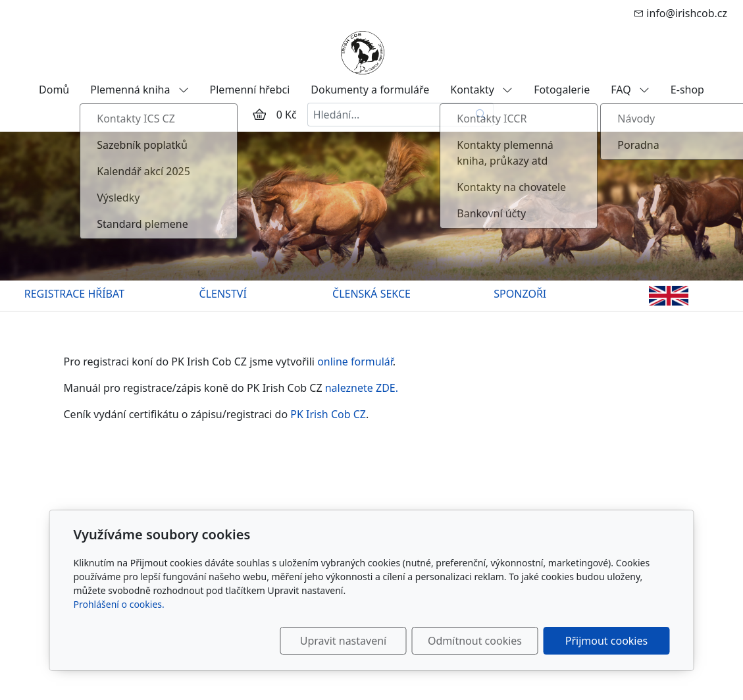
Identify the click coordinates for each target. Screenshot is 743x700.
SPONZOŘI (520, 294)
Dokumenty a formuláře (370, 90)
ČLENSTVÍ (223, 294)
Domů (54, 90)
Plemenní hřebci (250, 90)
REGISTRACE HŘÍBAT (74, 294)
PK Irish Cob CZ (328, 414)
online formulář (355, 362)
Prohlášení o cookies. (119, 604)
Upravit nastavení (343, 641)
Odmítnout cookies (475, 641)
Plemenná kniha (139, 90)
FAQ (630, 90)
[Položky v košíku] (259, 115)
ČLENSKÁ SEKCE (371, 294)
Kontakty (481, 90)
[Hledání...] (388, 115)
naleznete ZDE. (362, 388)
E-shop (687, 90)
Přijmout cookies (606, 641)
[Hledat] (481, 115)
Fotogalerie (562, 90)
